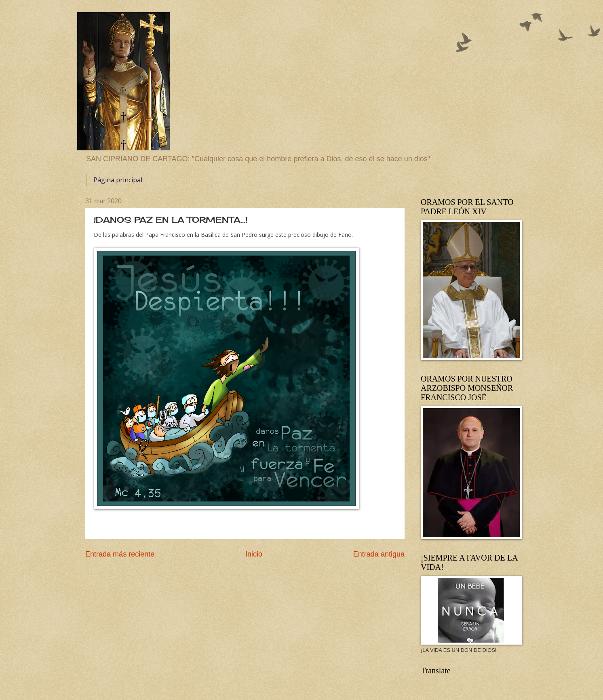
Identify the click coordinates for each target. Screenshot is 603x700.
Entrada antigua (379, 554)
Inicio (254, 554)
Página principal (118, 180)
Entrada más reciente (120, 554)
